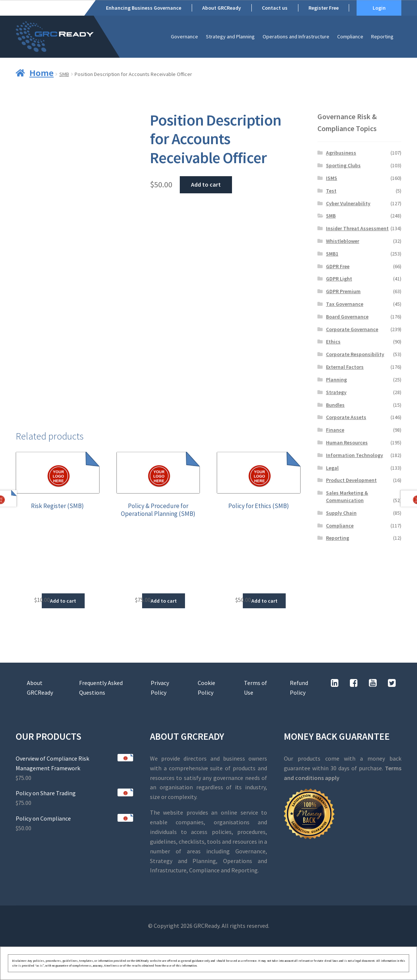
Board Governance (347, 317)
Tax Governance (345, 304)
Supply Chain (341, 513)
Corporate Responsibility (355, 354)
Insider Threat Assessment (357, 228)
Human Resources (347, 443)
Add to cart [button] (63, 601)
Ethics (333, 342)
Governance (184, 37)
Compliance (350, 37)
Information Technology (355, 455)
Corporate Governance (352, 329)
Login (379, 8)
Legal (332, 468)
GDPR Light (339, 279)
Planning (336, 380)
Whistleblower (343, 241)
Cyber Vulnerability (348, 203)
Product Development (351, 480)
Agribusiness (341, 153)
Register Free (324, 8)
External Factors (345, 367)
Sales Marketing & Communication (347, 497)
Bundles (335, 405)
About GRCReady (222, 8)
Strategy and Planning (230, 37)
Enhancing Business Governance (144, 8)
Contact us (275, 8)
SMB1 (332, 254)
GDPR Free (338, 266)
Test (331, 191)
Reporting (382, 37)
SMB (64, 74)
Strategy (336, 392)
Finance (335, 430)
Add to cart (206, 184)
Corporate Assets (346, 417)
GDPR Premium (343, 291)
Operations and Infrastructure (296, 37)
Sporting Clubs (343, 165)
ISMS (332, 178)
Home (42, 73)
